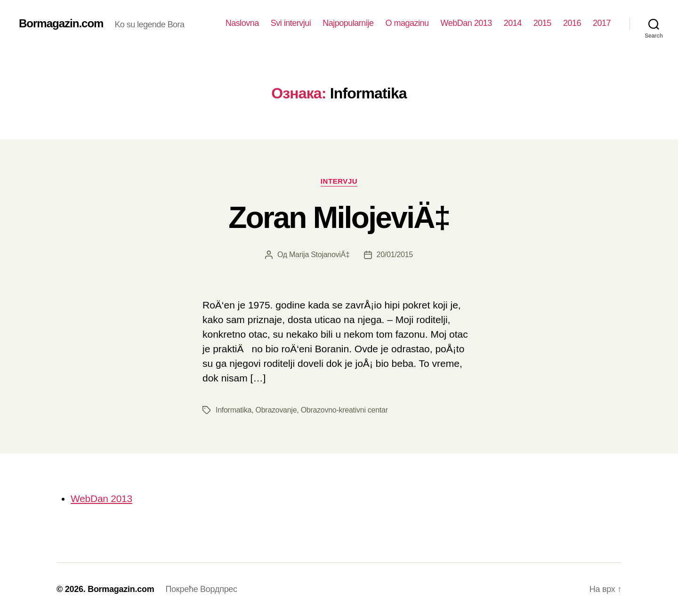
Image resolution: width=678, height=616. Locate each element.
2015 (542, 23)
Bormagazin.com (61, 24)
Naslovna (242, 23)
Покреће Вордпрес (201, 589)
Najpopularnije (348, 23)
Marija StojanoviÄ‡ (319, 255)
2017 (602, 23)
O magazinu (407, 23)
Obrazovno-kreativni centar (344, 410)
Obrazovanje (276, 410)
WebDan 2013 (466, 23)
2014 (513, 23)
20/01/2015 (395, 255)
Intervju (339, 181)
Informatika (234, 410)
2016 (572, 23)
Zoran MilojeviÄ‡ (339, 218)
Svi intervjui (291, 23)
